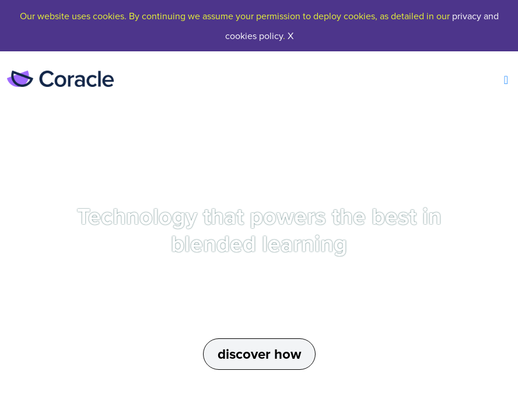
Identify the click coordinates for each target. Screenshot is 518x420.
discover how (259, 354)
